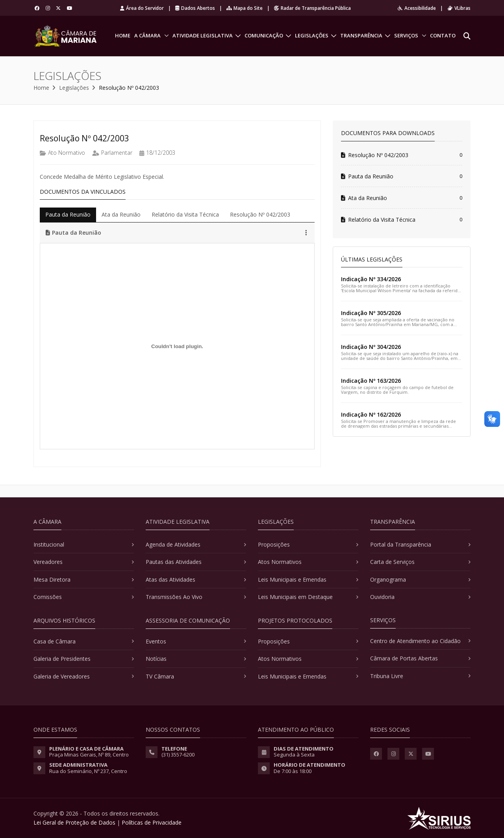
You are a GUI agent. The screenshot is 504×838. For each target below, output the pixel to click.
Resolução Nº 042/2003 (375, 155)
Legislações (312, 35)
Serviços (406, 35)
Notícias (156, 659)
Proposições (274, 544)
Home (123, 35)
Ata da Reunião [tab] (121, 214)
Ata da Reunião (364, 198)
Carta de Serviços (392, 562)
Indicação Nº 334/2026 (371, 279)
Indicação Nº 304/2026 (371, 347)
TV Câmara (160, 676)
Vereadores (48, 562)
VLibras (459, 8)
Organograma (388, 579)
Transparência (361, 35)
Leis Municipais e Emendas (292, 579)
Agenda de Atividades (173, 544)
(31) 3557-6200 (178, 755)
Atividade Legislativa (203, 35)
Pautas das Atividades (174, 562)
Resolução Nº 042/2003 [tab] (260, 214)
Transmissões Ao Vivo (174, 597)
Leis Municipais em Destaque (295, 597)
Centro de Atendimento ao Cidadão (415, 641)
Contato (443, 35)
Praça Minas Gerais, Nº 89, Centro (89, 755)
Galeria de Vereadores (62, 676)
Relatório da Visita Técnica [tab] (185, 214)
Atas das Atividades (170, 579)
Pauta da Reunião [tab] (68, 214)
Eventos (156, 641)
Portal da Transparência (401, 544)
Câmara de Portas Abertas (404, 658)
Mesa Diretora (52, 579)
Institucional (49, 544)
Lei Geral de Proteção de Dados (74, 822)
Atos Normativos (280, 562)
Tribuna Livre (387, 676)
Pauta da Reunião (367, 176)
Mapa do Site (245, 8)
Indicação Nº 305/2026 (371, 313)
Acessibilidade (417, 8)
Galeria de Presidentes (62, 659)
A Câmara (147, 35)
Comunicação (264, 35)
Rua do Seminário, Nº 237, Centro (88, 771)
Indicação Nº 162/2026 (371, 414)
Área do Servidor (142, 8)
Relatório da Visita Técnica (378, 220)
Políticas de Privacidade (152, 822)
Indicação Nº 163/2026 (371, 381)
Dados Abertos (195, 8)
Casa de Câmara (55, 641)
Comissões (48, 597)
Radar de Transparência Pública (312, 8)
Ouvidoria (382, 597)
